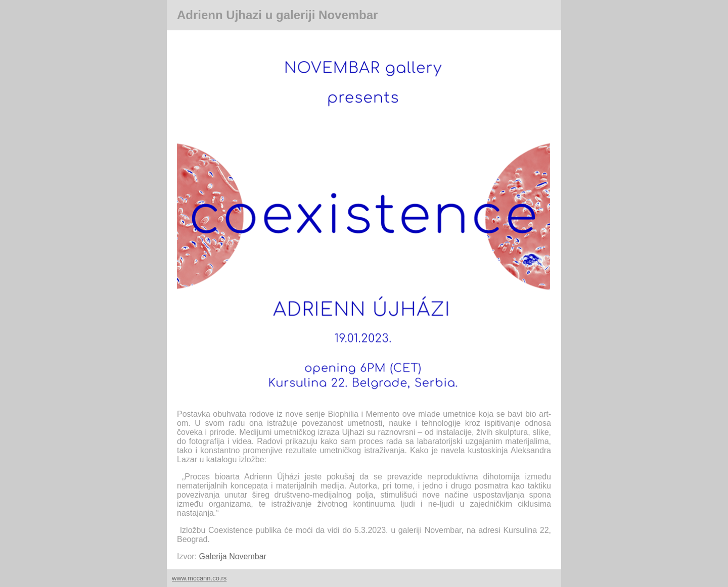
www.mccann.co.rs (199, 578)
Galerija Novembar (233, 556)
